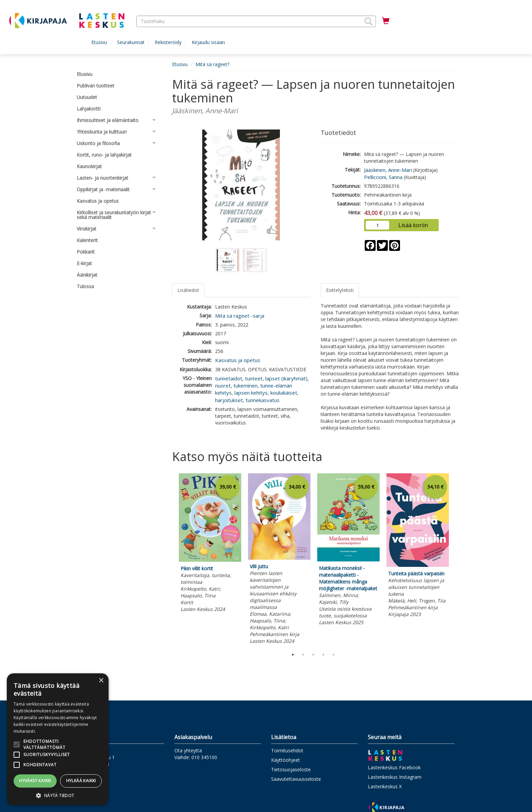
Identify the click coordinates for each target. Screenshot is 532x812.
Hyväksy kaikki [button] (35, 781)
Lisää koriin (413, 225)
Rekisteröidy (168, 42)
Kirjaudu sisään (208, 42)
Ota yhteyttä (188, 750)
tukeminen (245, 385)
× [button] (101, 681)
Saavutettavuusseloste (296, 779)
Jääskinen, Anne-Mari (388, 170)
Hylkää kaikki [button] (81, 781)
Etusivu (99, 42)
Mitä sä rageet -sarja (240, 316)
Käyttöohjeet (286, 760)
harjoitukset (229, 400)
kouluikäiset (284, 393)
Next (456, 560)
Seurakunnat (131, 42)
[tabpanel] (210, 544)
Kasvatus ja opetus (238, 360)
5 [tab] (334, 655)
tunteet (254, 378)
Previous (170, 560)
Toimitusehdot (287, 750)
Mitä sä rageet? (212, 64)
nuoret (223, 385)
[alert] (58, 739)
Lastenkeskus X (385, 786)
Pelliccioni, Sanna (383, 177)
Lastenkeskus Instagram (395, 777)
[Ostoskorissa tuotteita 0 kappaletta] (386, 21)
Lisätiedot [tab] (188, 290)
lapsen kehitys (251, 393)
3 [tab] (313, 655)
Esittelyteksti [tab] (340, 290)
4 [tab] (323, 655)
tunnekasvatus (263, 400)
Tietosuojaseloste (291, 769)
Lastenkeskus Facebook (394, 767)
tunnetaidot (229, 378)
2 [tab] (303, 655)
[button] (368, 21)
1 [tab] (293, 655)
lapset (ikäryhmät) (286, 378)
